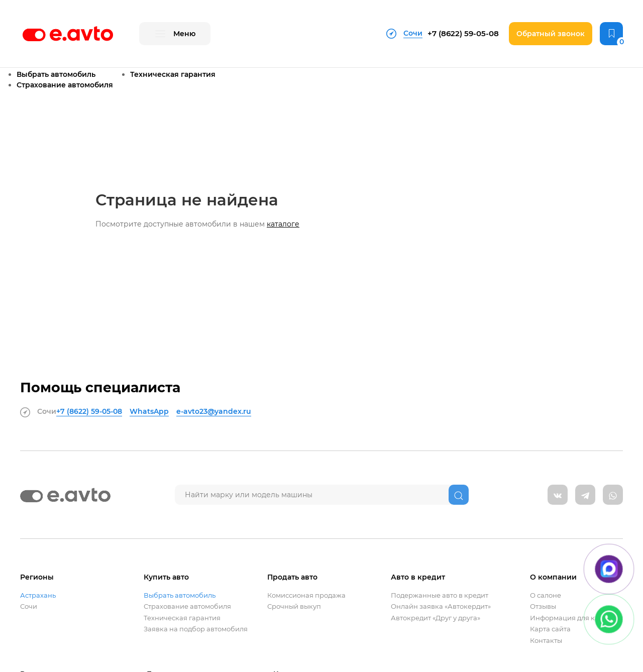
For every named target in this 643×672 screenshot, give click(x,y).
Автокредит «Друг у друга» (436, 618)
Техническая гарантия (173, 74)
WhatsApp (149, 411)
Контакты (546, 641)
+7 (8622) (463, 33)
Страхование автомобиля (65, 85)
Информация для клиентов (576, 618)
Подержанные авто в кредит (440, 595)
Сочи (29, 606)
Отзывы (543, 606)
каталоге (283, 224)
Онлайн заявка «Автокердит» (441, 606)
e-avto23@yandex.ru (214, 411)
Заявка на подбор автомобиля (196, 629)
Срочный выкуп (294, 606)
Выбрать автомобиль (56, 74)
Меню (175, 34)
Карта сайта (550, 629)
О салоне (546, 595)
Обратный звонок (551, 34)
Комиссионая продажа (306, 595)
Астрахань (38, 595)
